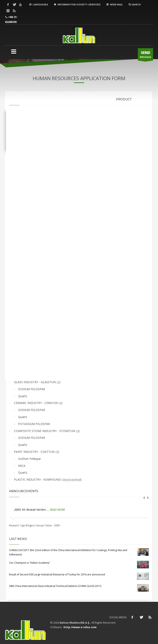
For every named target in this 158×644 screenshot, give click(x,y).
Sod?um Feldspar (29, 459)
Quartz (22, 396)
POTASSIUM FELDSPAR (34, 424)
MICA (21, 466)
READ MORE (58, 510)
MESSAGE (145, 55)
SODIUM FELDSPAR (31, 389)
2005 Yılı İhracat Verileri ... (32, 510)
